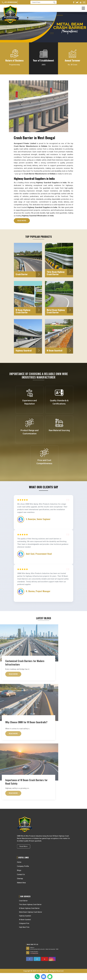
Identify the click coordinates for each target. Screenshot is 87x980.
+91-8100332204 (9, 2)
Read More (22, 221)
